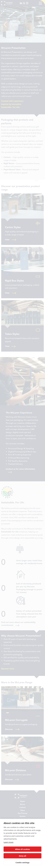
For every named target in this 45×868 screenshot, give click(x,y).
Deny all (22, 856)
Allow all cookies (23, 849)
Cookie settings (23, 862)
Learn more (9, 842)
